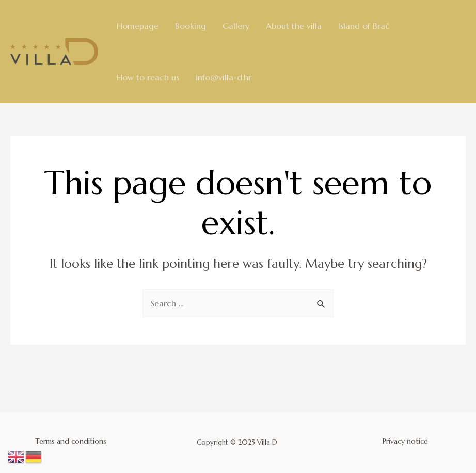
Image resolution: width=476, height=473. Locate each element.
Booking (191, 26)
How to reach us (148, 77)
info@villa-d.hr (224, 77)
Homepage (138, 26)
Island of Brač (364, 26)
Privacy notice (405, 441)
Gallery (236, 26)
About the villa (294, 26)
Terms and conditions (71, 441)
